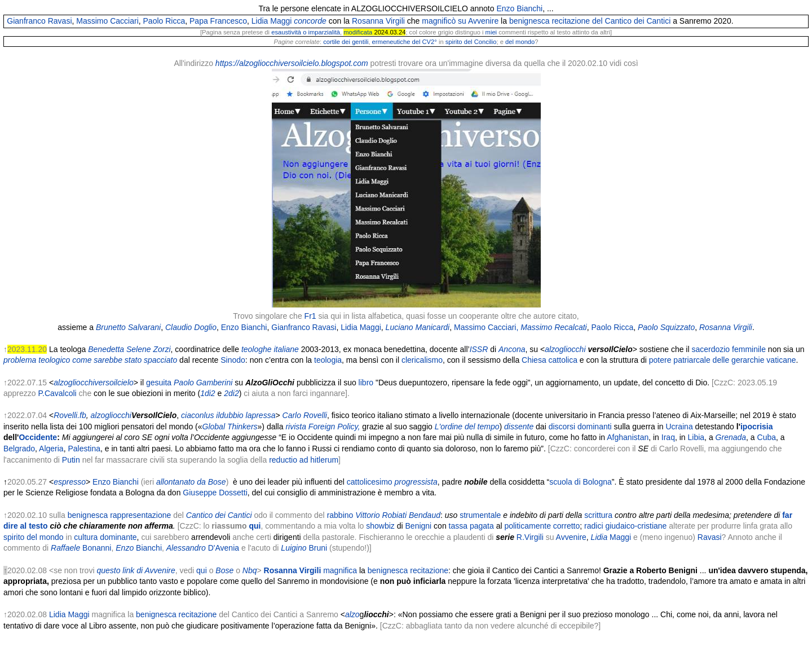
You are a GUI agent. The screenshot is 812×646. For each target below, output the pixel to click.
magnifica (310, 570)
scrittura (598, 515)
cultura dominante (105, 537)
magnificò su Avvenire (460, 21)
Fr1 (310, 316)
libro (365, 383)
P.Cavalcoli (57, 393)
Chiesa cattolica (550, 360)
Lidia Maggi (272, 21)
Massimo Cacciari (107, 21)
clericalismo (422, 360)
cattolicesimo (370, 482)
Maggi (620, 537)
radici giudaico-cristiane (625, 526)
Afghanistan (628, 437)
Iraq (668, 437)
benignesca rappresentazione (120, 515)
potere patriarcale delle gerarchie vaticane (723, 360)
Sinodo (233, 360)
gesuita (159, 383)
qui (202, 570)
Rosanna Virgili (378, 21)
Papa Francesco (218, 21)
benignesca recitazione (408, 570)
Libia (696, 437)
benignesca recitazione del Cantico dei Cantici (590, 21)
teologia (327, 360)
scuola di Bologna (581, 482)
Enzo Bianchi (519, 8)
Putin (71, 460)
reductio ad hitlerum (304, 460)
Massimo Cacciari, (486, 327)
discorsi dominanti (580, 427)
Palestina (84, 449)
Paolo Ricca (164, 21)
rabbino (340, 515)
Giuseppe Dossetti (215, 493)
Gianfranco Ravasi (39, 21)
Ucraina (679, 427)
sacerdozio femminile (729, 349)
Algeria (51, 449)
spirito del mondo (34, 537)
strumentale (480, 515)
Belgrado (19, 449)
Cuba (767, 437)
